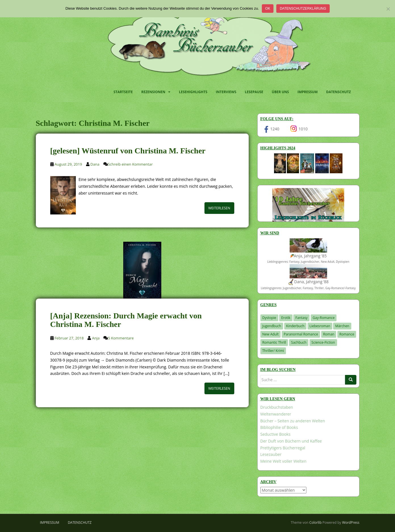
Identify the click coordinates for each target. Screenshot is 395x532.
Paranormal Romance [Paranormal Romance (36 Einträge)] (301, 334)
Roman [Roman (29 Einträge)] (329, 334)
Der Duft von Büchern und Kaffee (291, 441)
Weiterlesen (219, 208)
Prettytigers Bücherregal (283, 448)
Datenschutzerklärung (303, 9)
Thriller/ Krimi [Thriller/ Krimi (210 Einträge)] (273, 351)
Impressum (307, 92)
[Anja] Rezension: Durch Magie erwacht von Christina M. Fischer (126, 320)
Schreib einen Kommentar (130, 164)
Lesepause (254, 92)
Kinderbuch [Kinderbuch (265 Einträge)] (295, 326)
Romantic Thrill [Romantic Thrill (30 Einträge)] (274, 342)
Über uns (280, 92)
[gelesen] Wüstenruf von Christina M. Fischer (128, 151)
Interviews (226, 92)
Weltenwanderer (276, 414)
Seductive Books (275, 434)
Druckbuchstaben (277, 407)
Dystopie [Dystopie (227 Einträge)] (269, 318)
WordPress (351, 522)
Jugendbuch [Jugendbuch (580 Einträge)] (272, 326)
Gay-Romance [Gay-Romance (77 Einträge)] (324, 318)
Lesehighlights (193, 92)
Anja (96, 338)
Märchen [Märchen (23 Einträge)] (342, 326)
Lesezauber (271, 454)
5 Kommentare (121, 338)
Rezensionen (153, 92)
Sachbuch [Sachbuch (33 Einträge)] (299, 342)
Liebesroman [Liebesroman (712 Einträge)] (320, 326)
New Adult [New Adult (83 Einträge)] (271, 334)
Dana (95, 164)
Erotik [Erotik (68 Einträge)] (286, 318)
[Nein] (388, 9)
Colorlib (315, 522)
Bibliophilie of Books (279, 427)
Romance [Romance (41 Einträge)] (347, 334)
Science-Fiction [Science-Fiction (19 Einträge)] (323, 342)
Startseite (123, 92)
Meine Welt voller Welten (283, 461)
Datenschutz (339, 92)
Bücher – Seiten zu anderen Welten (293, 421)
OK (268, 9)
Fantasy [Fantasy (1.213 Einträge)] (301, 318)
